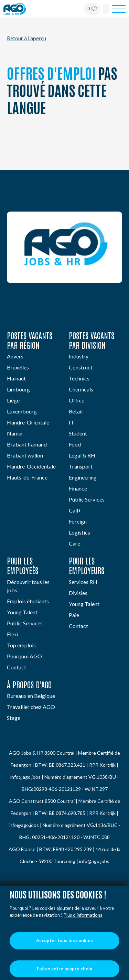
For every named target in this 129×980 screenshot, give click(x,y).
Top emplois (21, 645)
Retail (76, 411)
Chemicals (81, 389)
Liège (13, 400)
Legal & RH (82, 455)
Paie (74, 615)
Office (77, 400)
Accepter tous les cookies (64, 940)
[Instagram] (82, 307)
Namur (15, 433)
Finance (78, 488)
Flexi (13, 634)
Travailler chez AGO (31, 707)
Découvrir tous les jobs (28, 586)
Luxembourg (22, 411)
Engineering (83, 477)
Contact (17, 667)
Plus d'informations (83, 915)
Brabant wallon (25, 455)
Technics (79, 378)
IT (72, 422)
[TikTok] (116, 307)
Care (74, 543)
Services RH (83, 582)
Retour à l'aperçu (26, 38)
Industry (79, 356)
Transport (81, 466)
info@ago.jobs (25, 777)
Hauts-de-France (27, 477)
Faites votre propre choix (64, 969)
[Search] (106, 9)
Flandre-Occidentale (31, 466)
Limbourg (18, 389)
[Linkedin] (13, 307)
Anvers (15, 356)
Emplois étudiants (28, 601)
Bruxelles (18, 367)
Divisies (78, 593)
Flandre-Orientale (28, 422)
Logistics (79, 532)
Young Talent (22, 612)
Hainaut (16, 378)
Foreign (78, 521)
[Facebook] (47, 307)
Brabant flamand (27, 444)
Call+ (75, 510)
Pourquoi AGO (24, 656)
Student (78, 433)
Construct (81, 367)
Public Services (87, 499)
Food (75, 444)
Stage (14, 718)
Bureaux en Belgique (31, 696)
